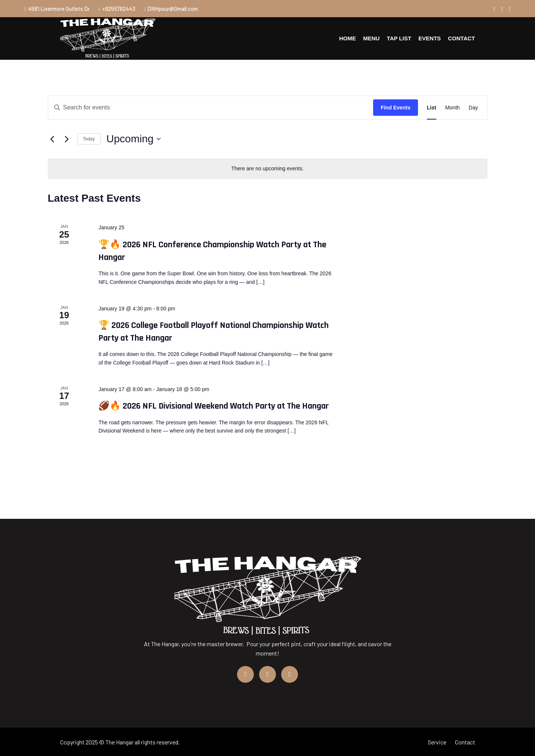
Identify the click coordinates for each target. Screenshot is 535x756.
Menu (372, 38)
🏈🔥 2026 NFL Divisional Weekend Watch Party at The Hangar (214, 406)
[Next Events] (67, 139)
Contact (461, 38)
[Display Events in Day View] (473, 108)
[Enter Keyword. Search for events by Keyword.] (211, 108)
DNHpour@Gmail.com (171, 9)
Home (348, 38)
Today (89, 139)
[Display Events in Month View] (453, 108)
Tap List (399, 38)
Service (437, 742)
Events (430, 38)
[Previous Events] (52, 139)
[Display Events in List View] (432, 108)
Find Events (395, 108)
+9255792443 (117, 9)
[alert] (268, 169)
